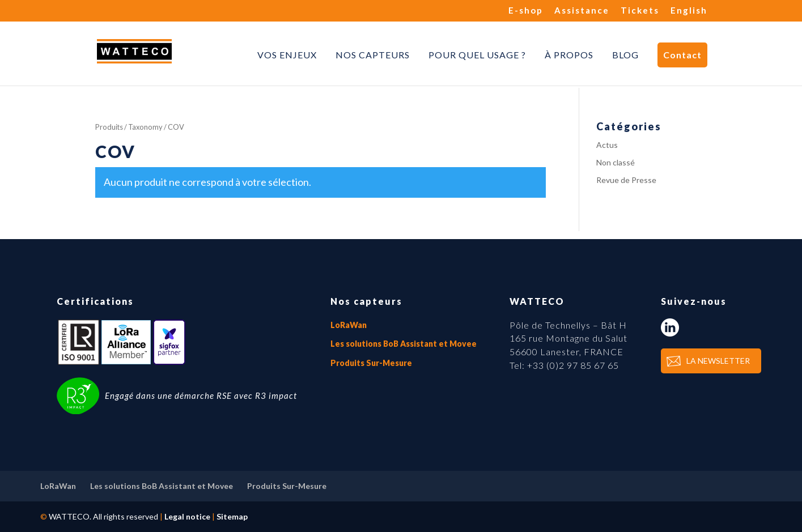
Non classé (616, 162)
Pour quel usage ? (477, 55)
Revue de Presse (626, 180)
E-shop (526, 11)
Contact (682, 55)
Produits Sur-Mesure (371, 363)
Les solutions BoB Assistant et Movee (404, 344)
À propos (569, 55)
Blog (625, 55)
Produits (109, 127)
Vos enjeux (287, 55)
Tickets (640, 11)
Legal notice (187, 516)
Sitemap (232, 516)
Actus (607, 145)
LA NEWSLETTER (718, 361)
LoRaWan (349, 325)
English (689, 11)
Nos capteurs (373, 55)
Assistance (582, 11)
